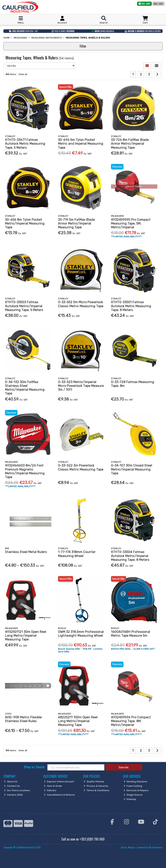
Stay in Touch (34, 767)
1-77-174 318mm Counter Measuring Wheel (77, 554)
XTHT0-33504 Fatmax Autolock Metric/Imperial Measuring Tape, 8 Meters (130, 556)
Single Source (133, 795)
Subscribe (124, 767)
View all (23, 74)
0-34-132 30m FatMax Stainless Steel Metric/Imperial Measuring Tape (25, 388)
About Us (11, 782)
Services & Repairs (136, 790)
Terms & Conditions (97, 790)
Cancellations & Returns (59, 795)
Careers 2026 (13, 795)
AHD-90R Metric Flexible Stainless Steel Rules (23, 719)
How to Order (53, 786)
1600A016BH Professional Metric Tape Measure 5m (131, 634)
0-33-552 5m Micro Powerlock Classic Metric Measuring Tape (81, 304)
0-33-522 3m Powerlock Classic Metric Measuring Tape (81, 467)
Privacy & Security (96, 786)
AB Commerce (156, 847)
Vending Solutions (136, 782)
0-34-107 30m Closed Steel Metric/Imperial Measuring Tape (132, 469)
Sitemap (130, 799)
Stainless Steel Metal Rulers (26, 552)
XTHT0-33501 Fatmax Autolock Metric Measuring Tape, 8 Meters (131, 306)
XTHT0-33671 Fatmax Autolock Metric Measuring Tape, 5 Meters (25, 144)
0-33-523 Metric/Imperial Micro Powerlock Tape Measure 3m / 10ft (81, 386)
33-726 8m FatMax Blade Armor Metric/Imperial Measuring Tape (130, 144)
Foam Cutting (133, 786)
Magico (132, 847)
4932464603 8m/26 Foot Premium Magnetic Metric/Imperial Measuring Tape (25, 471)
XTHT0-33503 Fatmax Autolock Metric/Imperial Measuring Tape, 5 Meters (24, 306)
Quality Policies (94, 782)
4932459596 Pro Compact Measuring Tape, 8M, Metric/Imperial (131, 721)
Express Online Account (59, 782)
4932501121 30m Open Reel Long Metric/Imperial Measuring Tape (26, 636)
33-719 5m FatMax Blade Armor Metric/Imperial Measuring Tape (76, 223)
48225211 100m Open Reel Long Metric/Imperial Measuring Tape (78, 721)
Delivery (50, 790)
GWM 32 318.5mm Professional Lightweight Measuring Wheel (81, 634)
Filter (83, 46)
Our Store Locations (17, 790)
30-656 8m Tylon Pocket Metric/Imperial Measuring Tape (25, 223)
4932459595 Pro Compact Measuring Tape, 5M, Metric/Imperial (131, 223)
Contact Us (12, 786)
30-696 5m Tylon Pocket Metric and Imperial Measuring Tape (81, 144)
